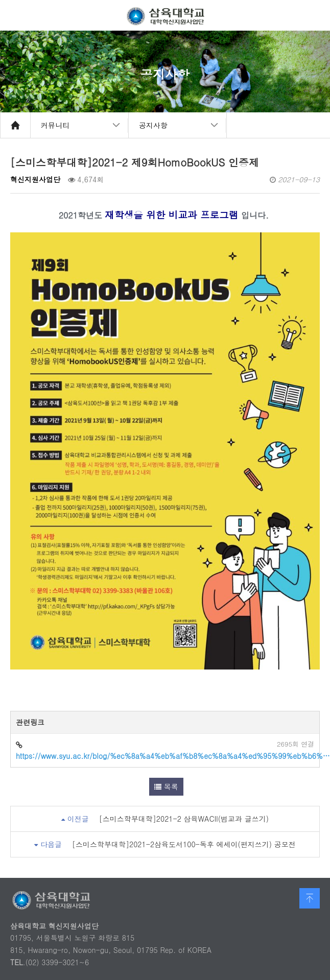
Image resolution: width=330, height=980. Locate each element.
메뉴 (315, 15)
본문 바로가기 (0, 0)
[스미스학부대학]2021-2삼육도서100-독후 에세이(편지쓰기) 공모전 (184, 844)
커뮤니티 (55, 125)
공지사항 (153, 125)
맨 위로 (310, 898)
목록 (166, 786)
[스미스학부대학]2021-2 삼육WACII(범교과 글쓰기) (184, 819)
